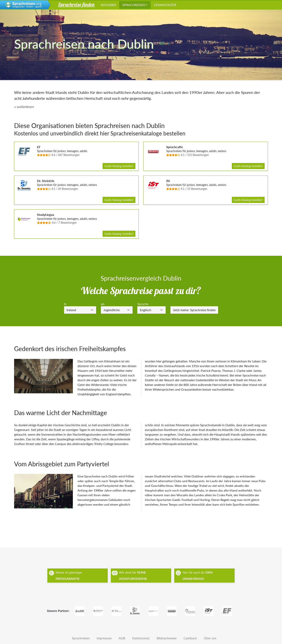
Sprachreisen (134, 5)
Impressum (104, 638)
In (65, 304)
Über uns (210, 638)
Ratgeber (108, 5)
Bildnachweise (167, 638)
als (103, 304)
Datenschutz (141, 638)
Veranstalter (165, 5)
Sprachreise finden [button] (76, 4)
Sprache (143, 304)
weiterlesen (25, 107)
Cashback (190, 638)
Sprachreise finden (194, 310)
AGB (122, 638)
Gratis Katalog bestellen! (119, 166)
